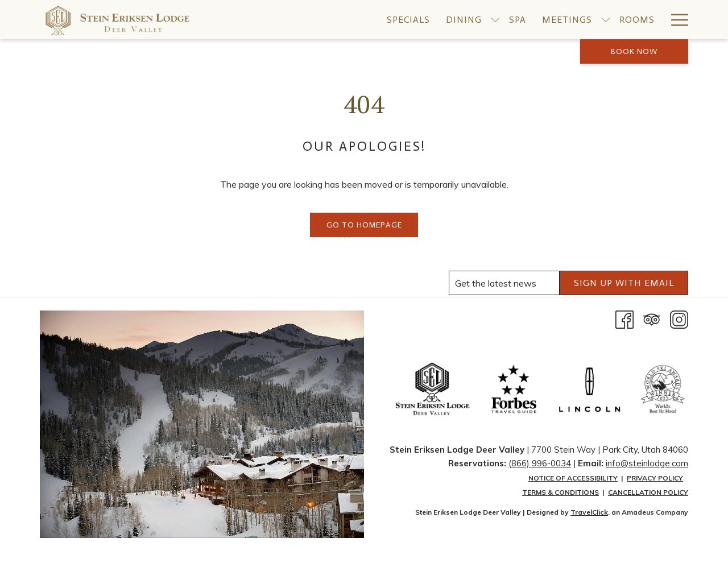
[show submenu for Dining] (495, 20)
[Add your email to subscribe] (504, 283)
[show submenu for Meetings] (606, 20)
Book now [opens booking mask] (634, 51)
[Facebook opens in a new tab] (624, 318)
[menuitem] (408, 20)
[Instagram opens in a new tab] (679, 318)
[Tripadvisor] (652, 318)
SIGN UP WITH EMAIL (624, 283)
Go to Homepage (364, 225)
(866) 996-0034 (540, 463)
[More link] (675, 20)
